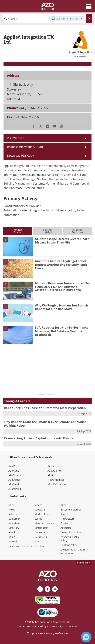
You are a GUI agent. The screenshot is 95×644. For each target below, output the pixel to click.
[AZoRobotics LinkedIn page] (40, 589)
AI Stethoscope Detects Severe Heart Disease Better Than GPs (62, 241)
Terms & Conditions (72, 532)
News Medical (56, 480)
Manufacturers (43, 523)
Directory (14, 528)
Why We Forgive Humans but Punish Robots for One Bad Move (61, 307)
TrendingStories (17, 231)
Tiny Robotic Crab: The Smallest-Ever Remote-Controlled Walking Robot (45, 424)
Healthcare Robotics (20, 546)
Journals (13, 541)
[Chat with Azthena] (86, 637)
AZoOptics (14, 480)
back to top (84, 563)
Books (12, 537)
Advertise (66, 528)
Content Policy (69, 545)
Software (40, 510)
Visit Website (16, 138)
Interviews (14, 523)
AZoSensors (54, 466)
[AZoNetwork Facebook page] (47, 589)
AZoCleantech (16, 475)
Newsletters (67, 519)
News (12, 510)
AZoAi (51, 475)
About (12, 505)
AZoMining (15, 489)
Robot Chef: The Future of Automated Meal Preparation (45, 408)
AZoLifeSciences (57, 484)
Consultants (42, 532)
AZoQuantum (55, 471)
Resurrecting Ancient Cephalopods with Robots (39, 438)
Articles (13, 514)
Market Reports (44, 514)
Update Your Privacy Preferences (48, 633)
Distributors (42, 528)
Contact (65, 523)
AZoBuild (14, 484)
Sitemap (39, 541)
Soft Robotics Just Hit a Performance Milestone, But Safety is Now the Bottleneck (62, 331)
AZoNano (14, 471)
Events (38, 519)
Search (65, 514)
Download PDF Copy (20, 156)
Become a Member (72, 510)
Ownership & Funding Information (73, 551)
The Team (40, 546)
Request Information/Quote (25, 147)
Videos (38, 505)
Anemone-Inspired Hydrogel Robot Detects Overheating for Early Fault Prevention (61, 265)
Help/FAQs (41, 537)
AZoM (12, 466)
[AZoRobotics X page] (55, 589)
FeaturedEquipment (78, 231)
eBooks (13, 532)
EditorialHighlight (47, 231)
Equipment (15, 519)
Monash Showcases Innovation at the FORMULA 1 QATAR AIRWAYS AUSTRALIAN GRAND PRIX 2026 (62, 287)
